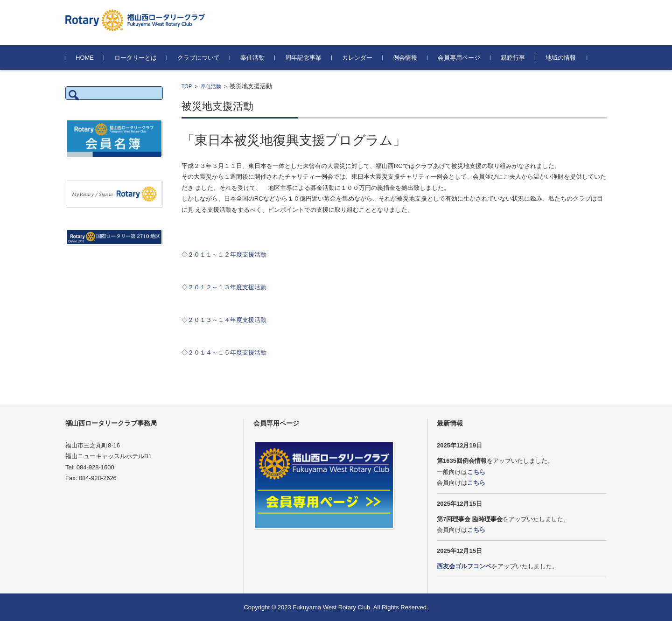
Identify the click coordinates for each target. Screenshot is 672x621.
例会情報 (405, 58)
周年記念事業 (303, 58)
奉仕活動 (252, 58)
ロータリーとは (136, 58)
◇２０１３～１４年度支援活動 (224, 320)
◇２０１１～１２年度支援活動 (224, 255)
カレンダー (357, 58)
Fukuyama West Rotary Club (331, 607)
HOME (85, 58)
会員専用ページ (459, 58)
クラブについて (199, 58)
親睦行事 (513, 58)
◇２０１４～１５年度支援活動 (224, 352)
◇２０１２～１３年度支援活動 (224, 287)
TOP (187, 86)
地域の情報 (561, 58)
